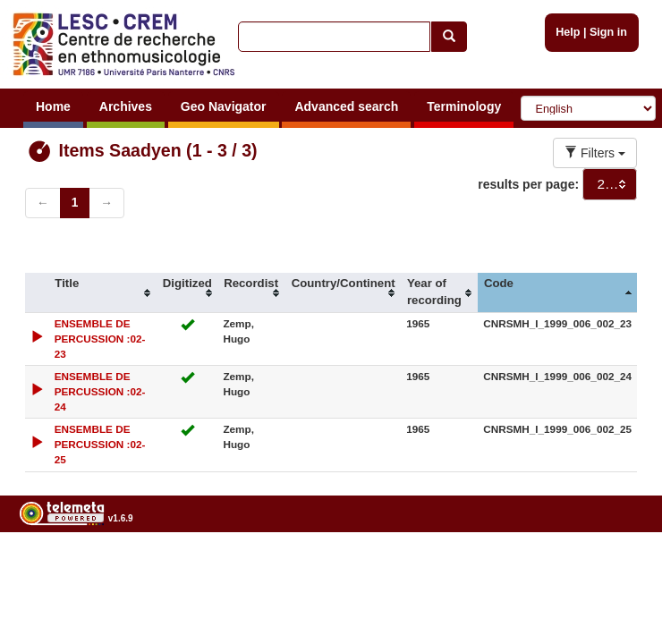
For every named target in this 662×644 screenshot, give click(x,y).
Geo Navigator (224, 106)
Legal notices (618, 564)
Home (53, 106)
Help (568, 32)
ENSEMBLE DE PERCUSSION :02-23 (100, 339)
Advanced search (346, 106)
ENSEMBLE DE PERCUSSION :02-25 (100, 444)
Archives (126, 106)
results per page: (528, 184)
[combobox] (610, 184)
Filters (595, 153)
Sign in (608, 32)
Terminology (464, 106)
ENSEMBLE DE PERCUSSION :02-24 (100, 391)
